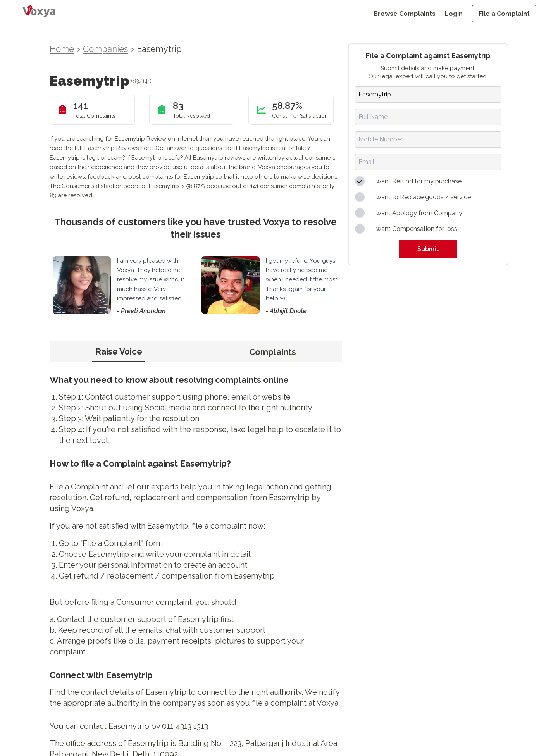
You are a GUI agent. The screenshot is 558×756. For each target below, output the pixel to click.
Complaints (273, 352)
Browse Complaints (405, 14)
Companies (105, 49)
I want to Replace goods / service (422, 197)
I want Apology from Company (418, 213)
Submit (428, 249)
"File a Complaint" (112, 543)
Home (62, 49)
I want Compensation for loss (415, 229)
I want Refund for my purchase (417, 181)
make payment (454, 68)
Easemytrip (159, 49)
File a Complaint (504, 14)
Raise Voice (119, 351)
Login (454, 14)
